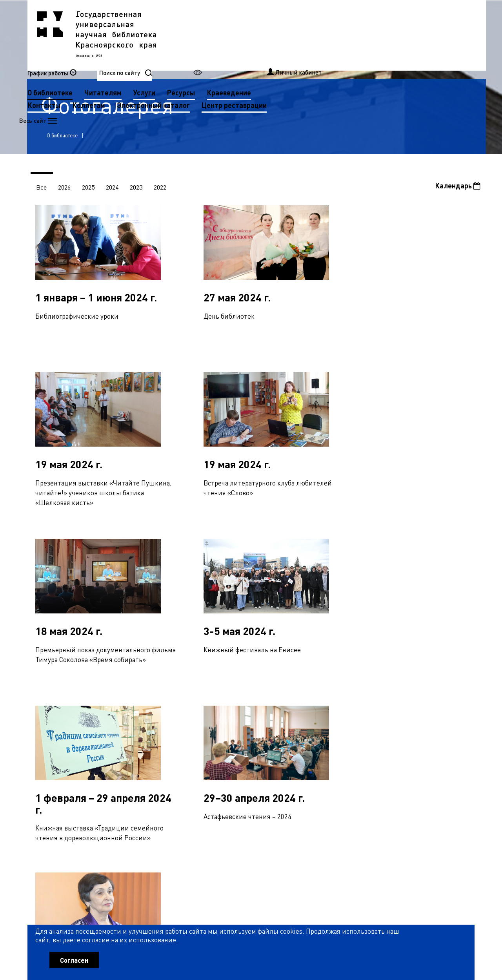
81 (179, 753)
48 (191, 736)
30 (385, 719)
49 (204, 736)
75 (102, 753)
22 (281, 719)
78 (140, 753)
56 (294, 736)
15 (191, 719)
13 (165, 719)
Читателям (260, 35)
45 (152, 736)
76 (115, 753)
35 (449, 719)
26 (333, 719)
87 (257, 753)
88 (270, 753)
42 (113, 736)
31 (398, 719)
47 (178, 736)
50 (216, 736)
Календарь (457, 188)
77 (127, 753)
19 (242, 719)
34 (437, 719)
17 (216, 719)
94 (347, 753)
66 (424, 736)
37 (48, 736)
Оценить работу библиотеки (436, 935)
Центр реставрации (217, 60)
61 (359, 736)
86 (244, 753)
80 (166, 753)
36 (462, 719)
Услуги (301, 35)
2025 (89, 189)
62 (372, 736)
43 (126, 736)
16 (204, 719)
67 (437, 736)
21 (268, 719)
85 (231, 753)
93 (335, 753)
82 (192, 753)
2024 (114, 189)
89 (283, 753)
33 (424, 719)
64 (398, 736)
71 (50, 753)
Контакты (201, 47)
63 (385, 736)
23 (294, 719)
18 (229, 719)
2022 (162, 189)
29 (372, 719)
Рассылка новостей (323, 858)
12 (152, 719)
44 (139, 736)
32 (411, 719)
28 (359, 719)
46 (165, 736)
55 (281, 736)
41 (100, 736)
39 (74, 736)
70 (37, 753)
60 (346, 736)
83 (205, 753)
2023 (138, 189)
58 (320, 736)
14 (178, 719)
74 (89, 753)
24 (307, 719)
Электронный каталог (310, 47)
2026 (65, 189)
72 (63, 753)
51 (229, 736)
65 (411, 736)
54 (268, 736)
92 (322, 753)
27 (346, 719)
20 (255, 719)
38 (61, 736)
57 (307, 736)
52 (242, 736)
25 (320, 719)
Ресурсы (338, 35)
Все (42, 189)
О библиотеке (207, 35)
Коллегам (246, 47)
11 (139, 719)
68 (449, 736)
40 (87, 736)
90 (296, 753)
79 (153, 753)
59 (333, 736)
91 (309, 753)
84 (218, 753)
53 (255, 736)
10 (126, 719)
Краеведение (386, 35)
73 (76, 753)
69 (462, 736)
